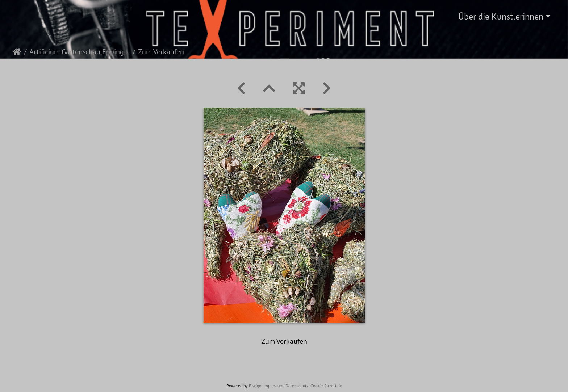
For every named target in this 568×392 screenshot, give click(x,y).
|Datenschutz (296, 386)
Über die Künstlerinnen (501, 16)
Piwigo (255, 386)
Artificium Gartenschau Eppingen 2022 (80, 52)
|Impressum (273, 386)
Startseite (17, 52)
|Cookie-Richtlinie (326, 386)
